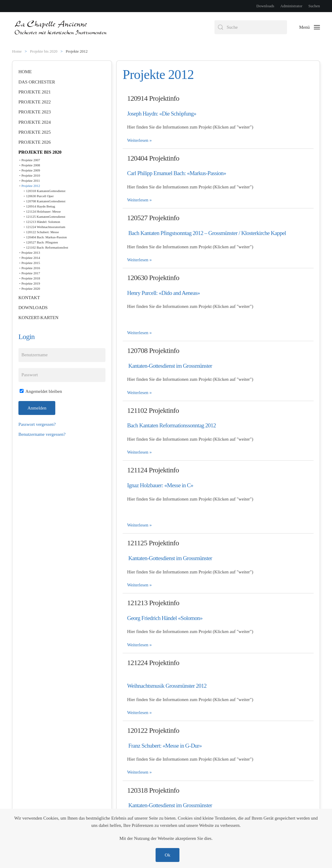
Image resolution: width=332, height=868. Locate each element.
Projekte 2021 (35, 92)
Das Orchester (37, 82)
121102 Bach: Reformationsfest (47, 247)
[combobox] (251, 27)
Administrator (291, 6)
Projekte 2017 (31, 273)
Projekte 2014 (31, 258)
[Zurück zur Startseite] (61, 27)
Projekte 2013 (31, 253)
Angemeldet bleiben (41, 391)
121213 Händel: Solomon (43, 222)
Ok (167, 855)
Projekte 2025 (35, 132)
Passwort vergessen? (37, 424)
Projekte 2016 (31, 268)
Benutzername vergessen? (42, 434)
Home (25, 72)
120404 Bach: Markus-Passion (46, 237)
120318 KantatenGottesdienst (46, 191)
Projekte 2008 (31, 165)
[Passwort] (62, 375)
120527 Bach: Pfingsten (42, 242)
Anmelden (37, 408)
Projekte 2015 (31, 263)
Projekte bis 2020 (40, 152)
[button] (309, 27)
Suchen (314, 6)
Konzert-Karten (39, 318)
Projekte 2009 (31, 170)
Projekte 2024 (35, 122)
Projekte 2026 (35, 142)
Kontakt (29, 298)
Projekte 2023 (35, 112)
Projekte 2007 (31, 160)
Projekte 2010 (31, 175)
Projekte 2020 (31, 289)
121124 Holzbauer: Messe (43, 211)
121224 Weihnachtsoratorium (46, 227)
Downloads (265, 6)
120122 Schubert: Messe (42, 232)
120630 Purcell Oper (40, 196)
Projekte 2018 (31, 278)
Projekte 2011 (31, 181)
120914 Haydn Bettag (41, 206)
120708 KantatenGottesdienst (46, 201)
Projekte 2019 (31, 283)
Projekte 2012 (31, 186)
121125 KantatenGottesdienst (46, 217)
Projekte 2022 (35, 102)
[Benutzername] (62, 355)
